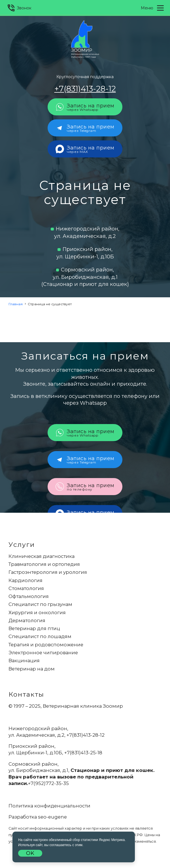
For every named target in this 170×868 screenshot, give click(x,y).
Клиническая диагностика (42, 556)
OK (30, 853)
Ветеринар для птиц (34, 628)
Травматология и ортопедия (44, 564)
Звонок (19, 8)
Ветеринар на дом (32, 669)
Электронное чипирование (43, 653)
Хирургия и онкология (37, 612)
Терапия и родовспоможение (46, 645)
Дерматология (27, 620)
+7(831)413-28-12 (85, 89)
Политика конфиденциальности (49, 806)
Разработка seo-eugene (38, 817)
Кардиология (25, 580)
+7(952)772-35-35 (48, 783)
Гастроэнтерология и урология (48, 572)
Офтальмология (29, 596)
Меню (153, 8)
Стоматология (26, 588)
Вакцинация (24, 661)
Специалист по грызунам (40, 604)
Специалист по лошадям (40, 636)
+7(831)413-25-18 (83, 753)
